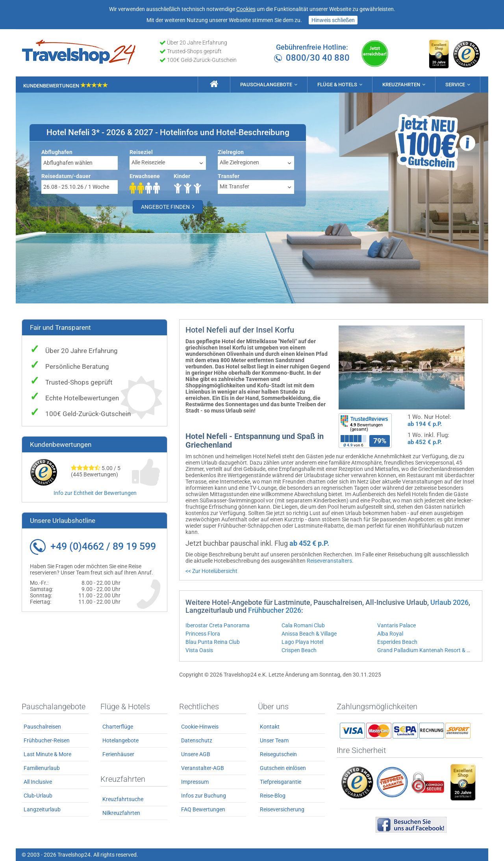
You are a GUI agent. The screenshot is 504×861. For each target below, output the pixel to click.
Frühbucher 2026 (275, 610)
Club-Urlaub (38, 796)
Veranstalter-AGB (203, 768)
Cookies (246, 9)
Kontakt (270, 727)
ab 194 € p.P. (425, 424)
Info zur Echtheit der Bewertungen (95, 493)
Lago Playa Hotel (302, 642)
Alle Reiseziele (148, 162)
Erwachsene (145, 176)
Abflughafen (57, 152)
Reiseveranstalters (329, 561)
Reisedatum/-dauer (66, 176)
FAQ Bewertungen (203, 809)
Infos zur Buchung (204, 796)
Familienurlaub (42, 768)
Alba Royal (390, 634)
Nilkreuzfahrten (121, 813)
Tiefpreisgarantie (281, 782)
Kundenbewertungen (66, 86)
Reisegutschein (278, 754)
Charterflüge (118, 727)
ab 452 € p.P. (425, 442)
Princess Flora (203, 634)
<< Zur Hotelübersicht (211, 571)
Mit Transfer (234, 186)
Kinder (182, 176)
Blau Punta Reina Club (213, 642)
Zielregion (231, 152)
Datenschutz (197, 740)
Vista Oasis (199, 650)
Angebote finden (168, 207)
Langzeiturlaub (42, 809)
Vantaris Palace (397, 625)
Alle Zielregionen (239, 162)
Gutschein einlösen (283, 768)
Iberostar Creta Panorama (218, 625)
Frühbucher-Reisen (47, 740)
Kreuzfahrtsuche (123, 799)
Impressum (195, 782)
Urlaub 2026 (449, 602)
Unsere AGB (196, 754)
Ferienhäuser (118, 754)
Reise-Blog (273, 796)
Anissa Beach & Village (309, 634)
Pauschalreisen (42, 727)
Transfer (229, 176)
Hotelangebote (120, 740)
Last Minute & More (47, 754)
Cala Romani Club (303, 625)
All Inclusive (38, 782)
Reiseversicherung (282, 809)
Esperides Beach (397, 642)
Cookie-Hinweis (200, 727)
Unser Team (274, 740)
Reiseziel (141, 152)
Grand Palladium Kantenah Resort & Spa (427, 650)
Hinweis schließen (333, 20)
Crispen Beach (299, 650)
